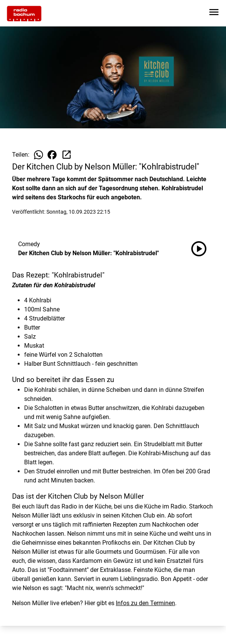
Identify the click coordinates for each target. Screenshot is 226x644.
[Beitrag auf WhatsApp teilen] (38, 155)
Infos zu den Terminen (145, 603)
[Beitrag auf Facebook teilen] (52, 155)
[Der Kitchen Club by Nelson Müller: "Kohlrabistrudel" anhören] (202, 249)
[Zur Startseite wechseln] (24, 14)
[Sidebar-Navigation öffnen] (214, 13)
